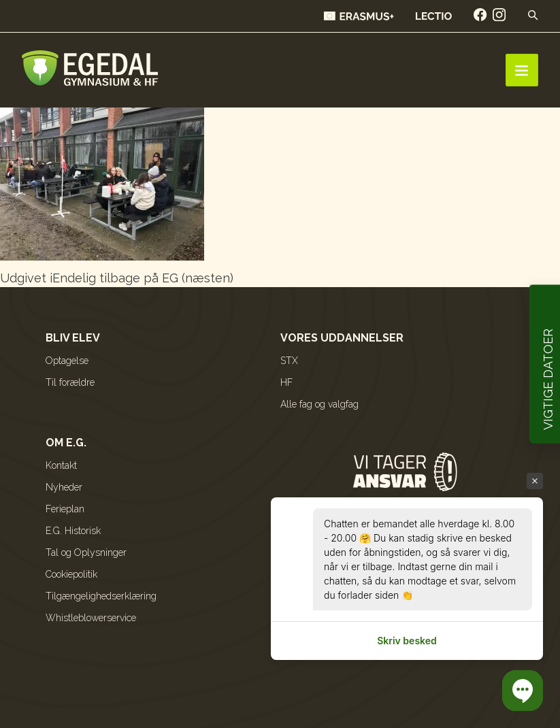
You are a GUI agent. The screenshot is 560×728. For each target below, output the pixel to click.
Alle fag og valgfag (319, 404)
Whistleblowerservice (91, 618)
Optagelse (67, 361)
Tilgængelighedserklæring (101, 596)
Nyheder (64, 487)
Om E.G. (66, 443)
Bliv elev (73, 338)
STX (289, 361)
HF (286, 382)
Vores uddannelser (342, 338)
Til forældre (70, 382)
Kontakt (61, 465)
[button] (523, 691)
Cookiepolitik (71, 574)
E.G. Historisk (73, 531)
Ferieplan (65, 509)
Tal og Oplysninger (86, 552)
